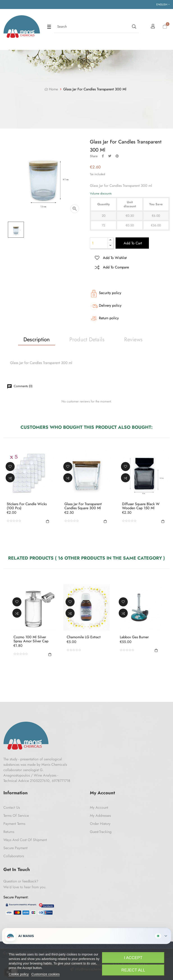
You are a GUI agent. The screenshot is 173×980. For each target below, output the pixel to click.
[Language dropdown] (163, 4)
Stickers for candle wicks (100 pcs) (27, 506)
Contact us (12, 807)
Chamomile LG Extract (84, 637)
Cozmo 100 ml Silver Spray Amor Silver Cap (31, 639)
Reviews (133, 339)
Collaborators (14, 856)
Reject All (133, 970)
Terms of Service (16, 816)
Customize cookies (46, 974)
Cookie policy (19, 974)
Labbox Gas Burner (134, 637)
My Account (99, 807)
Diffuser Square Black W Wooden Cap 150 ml (141, 506)
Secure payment (15, 848)
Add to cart (132, 243)
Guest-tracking (101, 832)
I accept (133, 958)
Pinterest (117, 156)
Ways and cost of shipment (25, 840)
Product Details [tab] (87, 339)
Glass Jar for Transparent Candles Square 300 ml (83, 506)
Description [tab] (37, 339)
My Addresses (100, 816)
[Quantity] (99, 243)
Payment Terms (14, 824)
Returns (9, 832)
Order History (100, 824)
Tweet (110, 156)
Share (103, 156)
